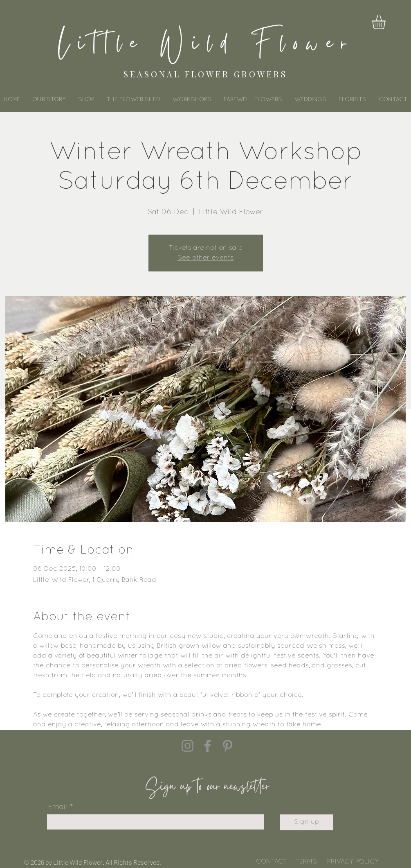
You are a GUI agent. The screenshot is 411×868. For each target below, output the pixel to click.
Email (58, 807)
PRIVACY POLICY (353, 862)
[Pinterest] (228, 746)
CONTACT (272, 862)
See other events (205, 258)
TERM (304, 862)
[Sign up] (307, 822)
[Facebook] (208, 746)
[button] (387, 22)
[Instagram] (188, 746)
